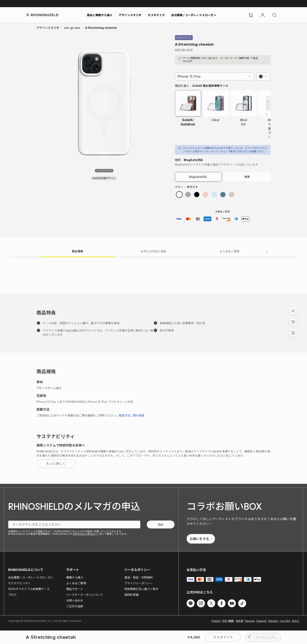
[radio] (179, 195)
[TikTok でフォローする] (242, 603)
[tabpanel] (153, 371)
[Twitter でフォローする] (211, 603)
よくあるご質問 (76, 583)
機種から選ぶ (75, 577)
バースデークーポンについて (85, 595)
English (216, 621)
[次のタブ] (267, 252)
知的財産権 (131, 595)
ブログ (12, 595)
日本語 (239, 621)
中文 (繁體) (228, 621)
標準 (247, 177)
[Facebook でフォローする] (222, 603)
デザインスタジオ (130, 15)
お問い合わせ (75, 600)
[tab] (77, 251)
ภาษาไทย (285, 621)
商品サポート (75, 589)
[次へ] (267, 115)
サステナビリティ (19, 583)
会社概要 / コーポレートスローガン (194, 15)
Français (250, 621)
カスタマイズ (156, 15)
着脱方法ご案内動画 (132, 415)
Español (273, 621)
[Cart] (251, 15)
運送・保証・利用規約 (139, 577)
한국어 (295, 621)
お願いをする (201, 539)
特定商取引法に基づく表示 (141, 589)
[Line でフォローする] (191, 603)
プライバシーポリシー (85, 534)
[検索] (274, 15)
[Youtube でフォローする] (232, 603)
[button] (263, 76)
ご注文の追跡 (75, 606)
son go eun (184, 49)
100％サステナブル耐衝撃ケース (29, 589)
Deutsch (261, 621)
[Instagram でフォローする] (201, 603)
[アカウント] (263, 15)
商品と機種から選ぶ (100, 15)
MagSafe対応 (198, 177)
